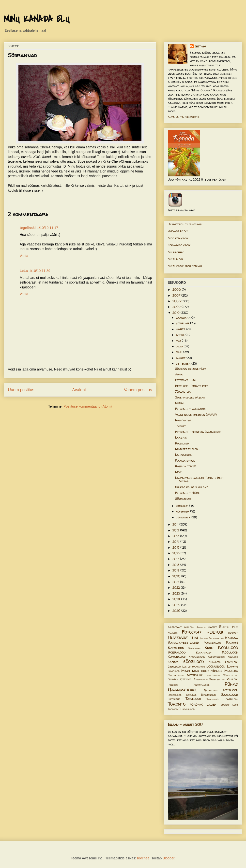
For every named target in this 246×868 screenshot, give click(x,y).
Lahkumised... (184, 455)
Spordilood (208, 695)
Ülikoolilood (187, 709)
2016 (177, 553)
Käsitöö (173, 662)
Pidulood (232, 679)
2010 (177, 313)
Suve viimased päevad (190, 397)
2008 (177, 301)
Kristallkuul (197, 657)
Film (235, 627)
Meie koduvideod (178, 238)
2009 (177, 307)
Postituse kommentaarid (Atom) (88, 406)
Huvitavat (178, 638)
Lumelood (174, 671)
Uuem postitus (21, 390)
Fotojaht (192, 632)
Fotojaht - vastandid (190, 409)
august (181, 358)
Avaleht (79, 390)
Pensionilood (217, 679)
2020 (177, 576)
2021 (176, 582)
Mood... (179, 472)
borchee (143, 858)
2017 (176, 559)
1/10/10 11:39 (40, 271)
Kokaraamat (204, 653)
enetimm (200, 46)
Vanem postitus (138, 390)
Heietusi (215, 632)
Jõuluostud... (183, 391)
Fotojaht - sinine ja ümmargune (198, 432)
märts (181, 329)
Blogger (168, 858)
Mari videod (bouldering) (185, 266)
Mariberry (176, 252)
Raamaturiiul (185, 461)
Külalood (215, 662)
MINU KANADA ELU (37, 19)
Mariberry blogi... (188, 449)
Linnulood (174, 666)
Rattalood (211, 690)
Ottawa (186, 679)
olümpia (173, 679)
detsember (184, 517)
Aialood (189, 627)
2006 (177, 290)
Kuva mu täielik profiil (184, 117)
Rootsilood (175, 695)
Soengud (191, 695)
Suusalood (229, 695)
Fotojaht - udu (186, 380)
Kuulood (233, 657)
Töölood (173, 709)
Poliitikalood (201, 685)
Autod (179, 374)
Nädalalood (231, 675)
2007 (177, 295)
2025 (177, 605)
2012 (176, 530)
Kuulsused (182, 443)
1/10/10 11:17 (48, 228)
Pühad (231, 684)
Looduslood (216, 666)
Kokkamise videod (179, 245)
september (184, 363)
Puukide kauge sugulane (192, 487)
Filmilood (173, 633)
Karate (232, 642)
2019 (176, 570)
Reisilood (231, 690)
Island (204, 638)
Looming (233, 666)
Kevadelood (195, 648)
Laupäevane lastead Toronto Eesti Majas (200, 479)
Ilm (194, 638)
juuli (180, 352)
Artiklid (201, 627)
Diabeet (212, 627)
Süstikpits (174, 699)
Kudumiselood (216, 657)
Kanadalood (213, 643)
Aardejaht (175, 627)
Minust (216, 671)
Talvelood (193, 699)
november (183, 511)
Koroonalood (177, 657)
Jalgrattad (216, 638)
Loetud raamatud (194, 667)
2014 (176, 542)
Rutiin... (180, 403)
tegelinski (28, 228)
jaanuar (183, 318)
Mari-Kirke (200, 671)
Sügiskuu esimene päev (191, 369)
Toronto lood (229, 705)
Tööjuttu (181, 426)
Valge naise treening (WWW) (196, 415)
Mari (186, 671)
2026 (177, 611)
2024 (177, 599)
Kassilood (176, 648)
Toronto (177, 704)
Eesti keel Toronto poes (192, 386)
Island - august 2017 (185, 724)
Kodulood (228, 647)
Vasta (24, 256)
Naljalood (213, 675)
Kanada (232, 638)
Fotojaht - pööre (187, 493)
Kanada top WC (186, 466)
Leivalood (232, 662)
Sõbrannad (183, 499)
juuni (180, 346)
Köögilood (193, 661)
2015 (176, 548)
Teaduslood (213, 699)
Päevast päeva (178, 231)
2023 (177, 593)
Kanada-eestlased (183, 642)
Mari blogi (175, 259)
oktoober (183, 506)
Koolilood (230, 652)
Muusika (231, 671)
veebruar (183, 323)
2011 (176, 524)
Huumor (233, 633)
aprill (181, 335)
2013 (176, 536)
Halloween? (183, 420)
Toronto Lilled (203, 704)
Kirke (209, 648)
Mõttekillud (195, 675)
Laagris (181, 437)
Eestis (224, 627)
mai (179, 341)
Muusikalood (176, 675)
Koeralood (177, 652)
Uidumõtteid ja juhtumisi (185, 224)
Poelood (173, 685)
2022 (177, 588)
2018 (176, 565)
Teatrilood (231, 699)
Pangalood (201, 679)
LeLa (24, 271)
